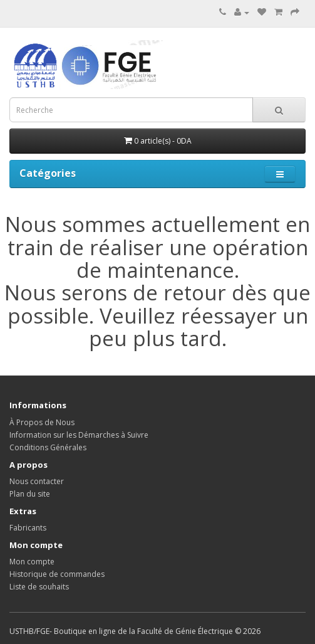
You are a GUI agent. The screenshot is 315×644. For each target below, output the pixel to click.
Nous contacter (37, 481)
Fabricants (28, 528)
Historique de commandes (57, 574)
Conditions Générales (48, 447)
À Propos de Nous (42, 422)
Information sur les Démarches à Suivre (79, 435)
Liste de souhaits (39, 587)
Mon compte (32, 562)
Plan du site (30, 494)
